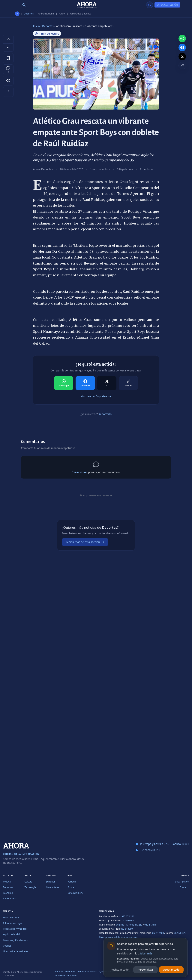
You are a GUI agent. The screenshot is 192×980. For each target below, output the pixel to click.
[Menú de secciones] (15, 5)
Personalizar (146, 970)
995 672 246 (128, 916)
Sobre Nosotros (11, 918)
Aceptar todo (171, 970)
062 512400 (158, 933)
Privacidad (70, 971)
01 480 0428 (128, 921)
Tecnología (30, 887)
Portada (72, 882)
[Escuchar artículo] (8, 81)
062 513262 (136, 925)
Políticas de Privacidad (15, 929)
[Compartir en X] (107, 383)
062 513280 (127, 929)
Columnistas (52, 887)
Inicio (36, 26)
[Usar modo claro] (150, 5)
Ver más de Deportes (96, 396)
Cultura (28, 882)
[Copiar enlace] (182, 66)
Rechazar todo (120, 970)
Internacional (10, 899)
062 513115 (150, 925)
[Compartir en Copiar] (128, 383)
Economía (8, 893)
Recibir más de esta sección (85, 542)
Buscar (71, 887)
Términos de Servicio (87, 971)
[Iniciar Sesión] (167, 5)
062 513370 (180, 933)
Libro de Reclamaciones (15, 951)
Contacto (184, 887)
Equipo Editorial (11, 934)
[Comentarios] (8, 69)
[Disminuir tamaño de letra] (8, 48)
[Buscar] (24, 5)
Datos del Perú (75, 893)
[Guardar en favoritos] (8, 58)
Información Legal (13, 923)
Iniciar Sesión (182, 882)
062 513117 (122, 925)
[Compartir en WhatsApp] (64, 383)
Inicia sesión (79, 472)
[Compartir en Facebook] (85, 383)
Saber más (146, 953)
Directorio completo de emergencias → (120, 937)
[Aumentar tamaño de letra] (8, 39)
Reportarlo (105, 414)
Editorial (50, 882)
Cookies (7, 946)
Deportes (29, 14)
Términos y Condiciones (15, 940)
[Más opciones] (8, 92)
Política (7, 882)
